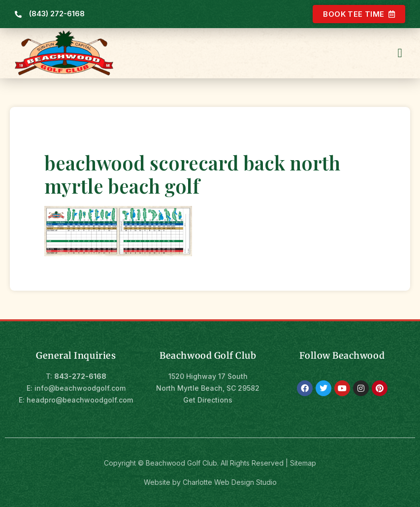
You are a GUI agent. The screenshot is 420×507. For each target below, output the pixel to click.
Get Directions (208, 399)
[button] (400, 52)
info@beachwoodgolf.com (80, 387)
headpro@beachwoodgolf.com (80, 399)
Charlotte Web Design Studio (230, 481)
